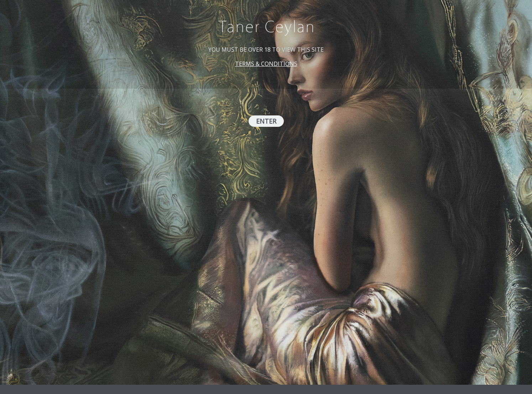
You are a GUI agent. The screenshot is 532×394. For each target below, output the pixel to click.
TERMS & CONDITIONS (266, 64)
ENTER (266, 121)
